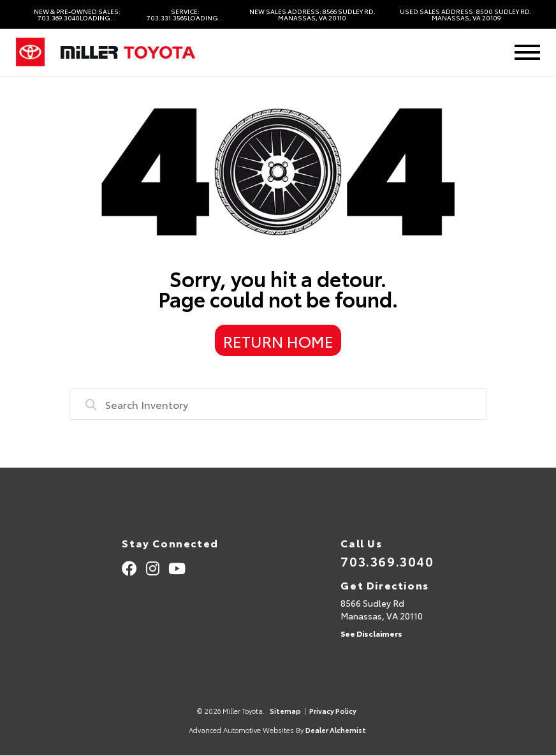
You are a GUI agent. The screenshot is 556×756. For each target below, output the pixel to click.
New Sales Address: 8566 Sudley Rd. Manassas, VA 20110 (312, 15)
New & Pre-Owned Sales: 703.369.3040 (77, 15)
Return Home (278, 341)
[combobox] (278, 404)
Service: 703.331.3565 (185, 15)
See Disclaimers (371, 633)
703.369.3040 (387, 561)
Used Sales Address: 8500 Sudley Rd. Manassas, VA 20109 (466, 15)
